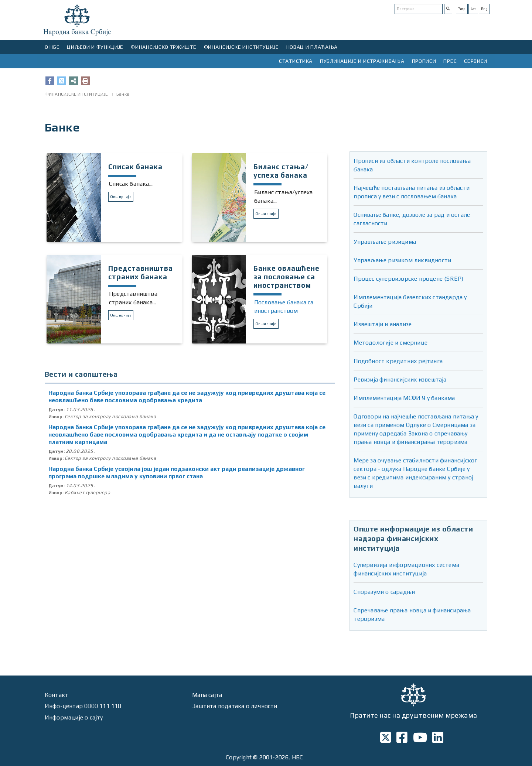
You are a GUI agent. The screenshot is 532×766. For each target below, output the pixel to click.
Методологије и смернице (391, 343)
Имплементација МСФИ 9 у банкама (404, 398)
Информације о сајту (74, 717)
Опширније (121, 197)
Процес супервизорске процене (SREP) (408, 279)
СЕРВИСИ (476, 61)
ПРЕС (450, 61)
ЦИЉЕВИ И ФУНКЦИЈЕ (95, 47)
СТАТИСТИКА (296, 61)
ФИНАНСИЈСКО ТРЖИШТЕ (163, 47)
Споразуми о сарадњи (384, 592)
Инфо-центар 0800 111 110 (83, 706)
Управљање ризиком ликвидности (402, 260)
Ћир (462, 9)
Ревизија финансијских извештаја (400, 379)
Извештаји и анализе (383, 324)
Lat (473, 9)
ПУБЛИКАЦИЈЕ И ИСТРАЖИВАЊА (362, 61)
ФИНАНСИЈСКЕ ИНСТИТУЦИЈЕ (241, 47)
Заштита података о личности (235, 706)
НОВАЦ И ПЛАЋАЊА (312, 47)
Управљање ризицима (385, 242)
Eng (484, 9)
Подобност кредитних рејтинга (398, 361)
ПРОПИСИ (424, 61)
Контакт (57, 695)
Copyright (239, 757)
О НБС (52, 47)
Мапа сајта (207, 695)
